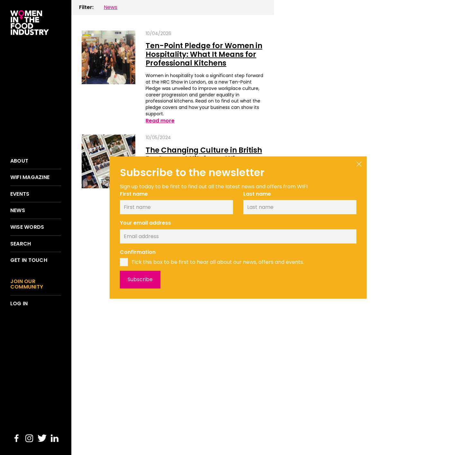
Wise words (27, 227)
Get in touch (29, 260)
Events (20, 194)
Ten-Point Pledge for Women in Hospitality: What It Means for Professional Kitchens (204, 54)
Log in (19, 304)
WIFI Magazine (30, 177)
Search (21, 244)
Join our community (27, 284)
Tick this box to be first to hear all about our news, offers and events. (218, 262)
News (18, 210)
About (19, 161)
